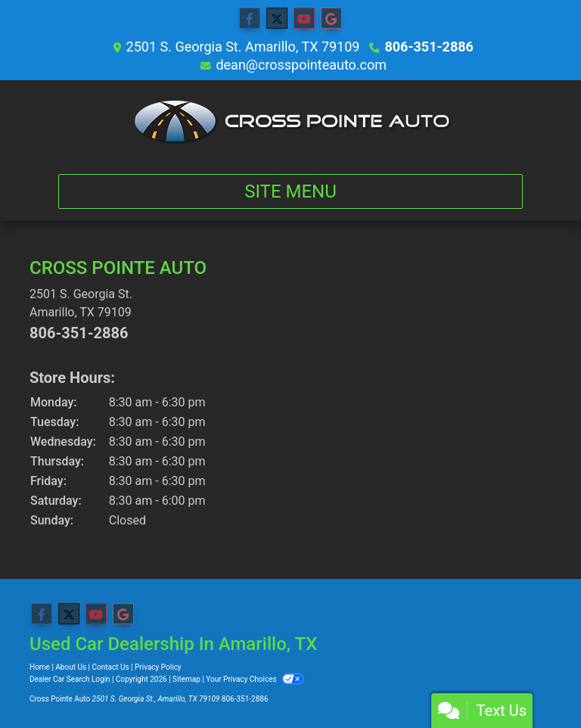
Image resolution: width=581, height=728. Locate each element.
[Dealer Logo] (291, 121)
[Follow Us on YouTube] (304, 19)
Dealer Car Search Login (70, 679)
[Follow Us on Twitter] (277, 19)
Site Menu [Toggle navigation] (290, 191)
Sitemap (186, 679)
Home (40, 667)
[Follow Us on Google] (331, 19)
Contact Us (111, 667)
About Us (71, 667)
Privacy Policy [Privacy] (158, 667)
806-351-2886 (429, 47)
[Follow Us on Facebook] (250, 19)
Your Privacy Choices (255, 679)
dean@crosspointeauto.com (301, 65)
